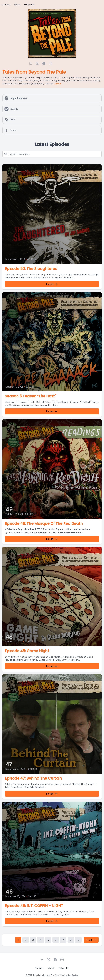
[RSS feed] (30, 64)
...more (57, 84)
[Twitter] (37, 64)
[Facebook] (44, 64)
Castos (75, 975)
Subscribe (29, 5)
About (17, 5)
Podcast (6, 5)
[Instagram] (50, 64)
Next (91, 940)
